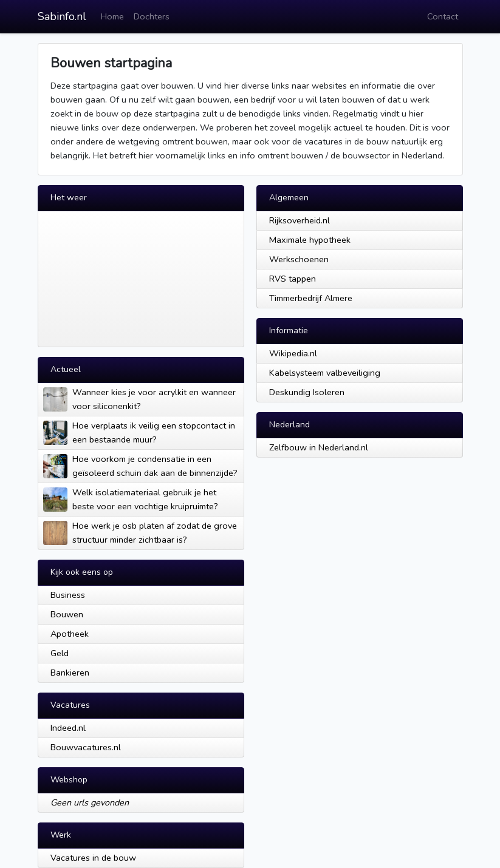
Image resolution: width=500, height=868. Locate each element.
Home (112, 16)
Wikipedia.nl (293, 353)
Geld (60, 653)
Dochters (152, 16)
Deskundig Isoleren (307, 392)
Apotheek (70, 634)
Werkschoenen (299, 259)
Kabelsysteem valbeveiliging (325, 373)
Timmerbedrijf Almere (311, 298)
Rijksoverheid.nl (300, 220)
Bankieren (70, 673)
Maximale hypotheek (310, 240)
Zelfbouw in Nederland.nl (319, 447)
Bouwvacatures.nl (86, 747)
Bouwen (67, 614)
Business (68, 595)
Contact (443, 16)
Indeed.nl (68, 728)
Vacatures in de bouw (93, 858)
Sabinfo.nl (62, 16)
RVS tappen (293, 279)
